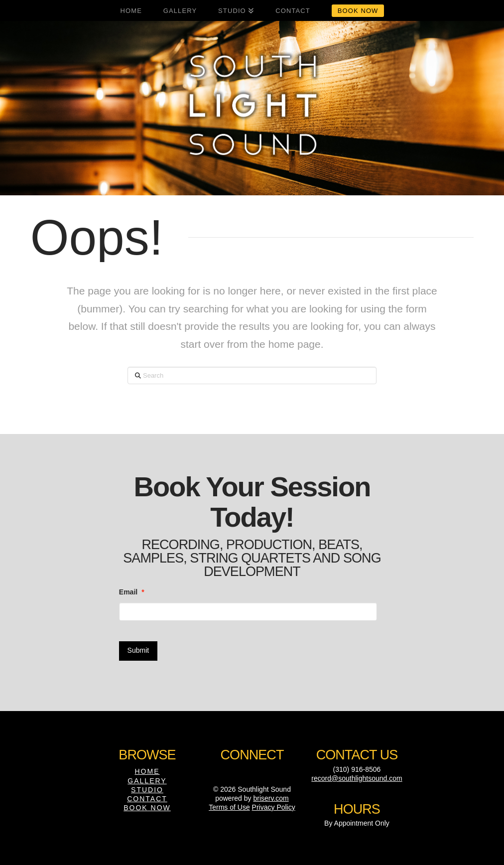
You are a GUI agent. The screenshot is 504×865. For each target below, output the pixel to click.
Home (147, 771)
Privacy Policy (274, 807)
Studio (147, 790)
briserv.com (271, 798)
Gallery (147, 781)
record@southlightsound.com (357, 778)
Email (132, 592)
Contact (147, 799)
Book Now (147, 808)
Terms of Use (229, 807)
